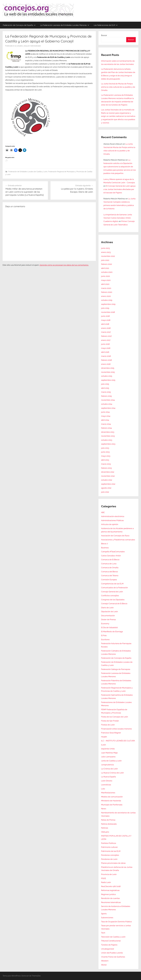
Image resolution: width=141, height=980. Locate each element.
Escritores (105, 640)
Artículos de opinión (110, 524)
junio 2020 (106, 276)
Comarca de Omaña (110, 568)
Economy (105, 624)
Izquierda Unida (108, 749)
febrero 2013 (106, 468)
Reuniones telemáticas (111, 902)
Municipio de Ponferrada (112, 805)
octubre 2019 (107, 300)
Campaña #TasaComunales (113, 552)
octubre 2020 (107, 272)
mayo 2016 (106, 348)
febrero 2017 (106, 336)
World (104, 965)
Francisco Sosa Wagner (111, 733)
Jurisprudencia (107, 765)
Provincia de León (109, 874)
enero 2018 (106, 328)
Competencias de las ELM (112, 584)
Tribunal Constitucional (111, 941)
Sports (104, 914)
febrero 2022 (107, 264)
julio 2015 (105, 384)
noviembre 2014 (108, 400)
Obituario (105, 832)
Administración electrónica (113, 516)
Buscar (104, 35)
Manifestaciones (108, 793)
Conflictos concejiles (110, 596)
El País (104, 635)
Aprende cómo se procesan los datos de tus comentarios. (64, 265)
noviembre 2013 (108, 436)
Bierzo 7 (105, 544)
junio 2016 (105, 344)
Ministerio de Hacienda (111, 801)
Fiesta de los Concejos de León (115, 717)
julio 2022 (105, 260)
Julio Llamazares (108, 757)
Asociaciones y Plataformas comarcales (118, 540)
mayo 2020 (106, 280)
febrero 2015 (106, 396)
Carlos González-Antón (111, 556)
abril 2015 (105, 388)
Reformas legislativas (110, 890)
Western (105, 961)
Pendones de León (109, 859)
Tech (103, 933)
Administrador (36, 46)
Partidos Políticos (109, 843)
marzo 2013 (106, 464)
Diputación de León (110, 612)
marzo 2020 (106, 288)
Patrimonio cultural (109, 847)
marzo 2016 (106, 356)
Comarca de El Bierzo (110, 560)
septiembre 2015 (108, 380)
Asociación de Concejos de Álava (115, 536)
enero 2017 (106, 340)
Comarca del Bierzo (110, 572)
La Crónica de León (109, 769)
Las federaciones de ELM (106, 25)
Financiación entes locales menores (116, 729)
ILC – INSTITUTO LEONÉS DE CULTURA (118, 741)
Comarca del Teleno (110, 576)
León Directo (107, 781)
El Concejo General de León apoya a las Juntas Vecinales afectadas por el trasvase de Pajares (119, 189)
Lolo (103, 789)
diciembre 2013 (108, 432)
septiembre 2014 (108, 408)
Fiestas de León (108, 725)
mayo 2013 (106, 456)
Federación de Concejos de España (19, 25)
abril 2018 (105, 324)
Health (104, 737)
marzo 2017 (106, 332)
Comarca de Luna (109, 564)
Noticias (105, 828)
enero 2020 (106, 296)
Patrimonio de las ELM (111, 851)
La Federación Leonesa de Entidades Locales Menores (65, 25)
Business (105, 548)
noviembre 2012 (108, 476)
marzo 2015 (106, 392)
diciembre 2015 (108, 368)
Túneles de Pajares (109, 945)
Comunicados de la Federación (114, 588)
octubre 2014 (107, 404)
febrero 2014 (106, 428)
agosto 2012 (106, 488)
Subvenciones (107, 918)
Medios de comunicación (112, 797)
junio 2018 (105, 316)
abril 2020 (105, 284)
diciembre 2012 (108, 472)
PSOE (104, 878)
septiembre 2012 (108, 484)
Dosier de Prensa (108, 619)
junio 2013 (105, 452)
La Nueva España (108, 777)
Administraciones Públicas (112, 520)
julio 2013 (105, 448)
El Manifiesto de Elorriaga (112, 632)
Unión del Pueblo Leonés (112, 953)
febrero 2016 (106, 360)
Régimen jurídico (108, 894)
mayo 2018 (106, 320)
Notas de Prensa (108, 820)
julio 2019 (105, 308)
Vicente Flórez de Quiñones (113, 957)
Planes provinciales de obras (113, 863)
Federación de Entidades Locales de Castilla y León (28, 172)
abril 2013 (105, 460)
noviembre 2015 (108, 372)
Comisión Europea (109, 580)
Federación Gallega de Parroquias (116, 669)
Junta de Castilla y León (111, 761)
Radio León (106, 882)
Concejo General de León (112, 592)
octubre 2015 (107, 376)
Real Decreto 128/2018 (111, 886)
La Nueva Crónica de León (112, 773)
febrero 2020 (107, 292)
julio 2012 (105, 492)
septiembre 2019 (108, 304)
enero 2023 (106, 252)
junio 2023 (105, 248)
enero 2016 (106, 364)
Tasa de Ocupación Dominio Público (116, 922)
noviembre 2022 (108, 256)
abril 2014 (105, 420)
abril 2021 (105, 268)
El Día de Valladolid (109, 627)
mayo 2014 (106, 416)
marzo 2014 (106, 424)
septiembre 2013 (108, 444)
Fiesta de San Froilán (110, 721)
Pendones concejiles (110, 855)
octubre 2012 (107, 480)
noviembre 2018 (108, 312)
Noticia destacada (109, 824)
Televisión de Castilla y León (113, 937)
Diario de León (107, 608)
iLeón (104, 745)
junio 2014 (105, 412)
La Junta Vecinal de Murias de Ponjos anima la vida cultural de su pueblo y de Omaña (118, 87)
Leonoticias (106, 785)
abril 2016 (105, 352)
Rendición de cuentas (110, 898)
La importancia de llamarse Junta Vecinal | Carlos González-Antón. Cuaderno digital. (118, 218)
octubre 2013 (107, 440)
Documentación (108, 616)
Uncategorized (108, 949)
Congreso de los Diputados (113, 600)
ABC (103, 512)
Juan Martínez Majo (109, 753)
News (104, 809)
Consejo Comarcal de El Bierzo (114, 604)
